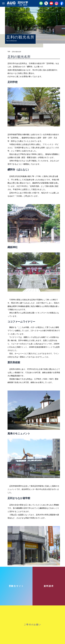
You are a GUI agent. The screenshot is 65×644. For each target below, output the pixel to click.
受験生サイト (16, 586)
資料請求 (49, 586)
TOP (9, 52)
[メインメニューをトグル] (3, 3)
